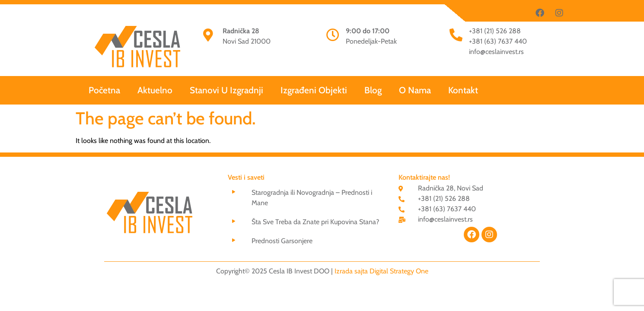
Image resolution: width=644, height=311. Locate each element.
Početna (104, 90)
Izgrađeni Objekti (314, 90)
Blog (373, 90)
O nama (415, 90)
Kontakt (463, 90)
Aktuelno (155, 90)
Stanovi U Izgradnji (226, 90)
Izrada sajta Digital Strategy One (381, 271)
